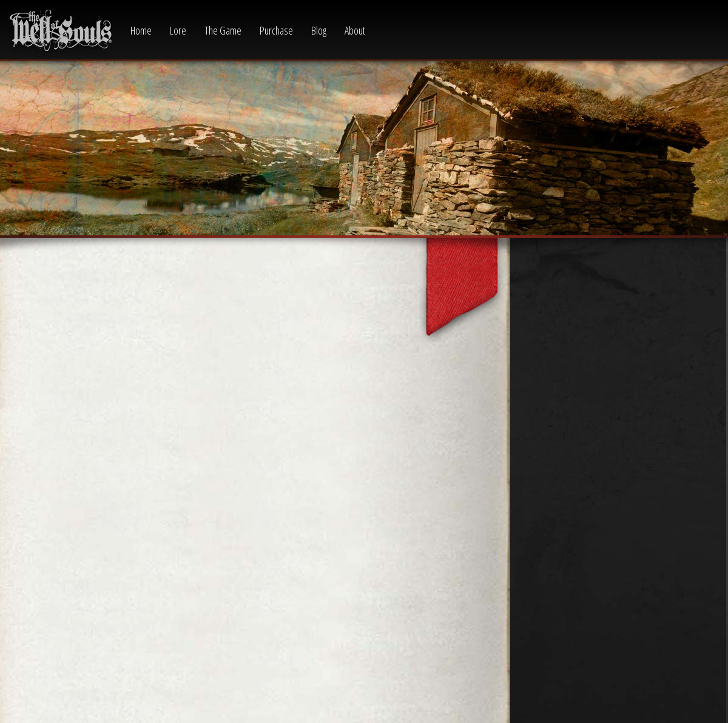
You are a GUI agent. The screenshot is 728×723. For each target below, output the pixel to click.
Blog (319, 30)
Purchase (276, 30)
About (355, 30)
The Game (223, 30)
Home (141, 30)
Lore (178, 30)
